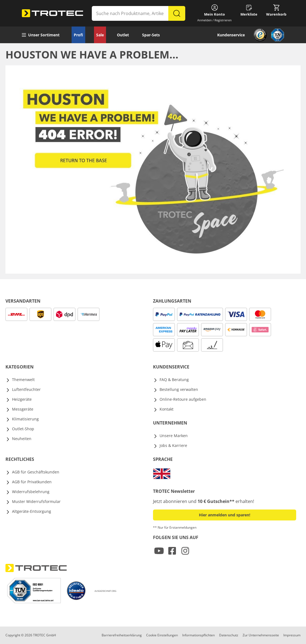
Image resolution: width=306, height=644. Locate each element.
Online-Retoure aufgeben (183, 399)
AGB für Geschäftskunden (36, 472)
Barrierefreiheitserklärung (122, 635)
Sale (100, 35)
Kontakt (167, 409)
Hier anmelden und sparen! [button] (225, 515)
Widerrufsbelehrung (31, 492)
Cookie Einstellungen (162, 635)
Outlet (123, 35)
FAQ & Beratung (174, 380)
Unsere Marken (174, 436)
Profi (78, 35)
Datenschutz (229, 635)
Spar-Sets (151, 35)
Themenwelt (23, 380)
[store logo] (52, 13)
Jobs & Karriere (173, 445)
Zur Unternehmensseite (261, 635)
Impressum (292, 635)
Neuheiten (22, 439)
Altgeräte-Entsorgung (32, 511)
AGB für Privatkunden (32, 482)
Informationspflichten (198, 635)
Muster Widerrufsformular (36, 501)
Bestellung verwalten (179, 389)
